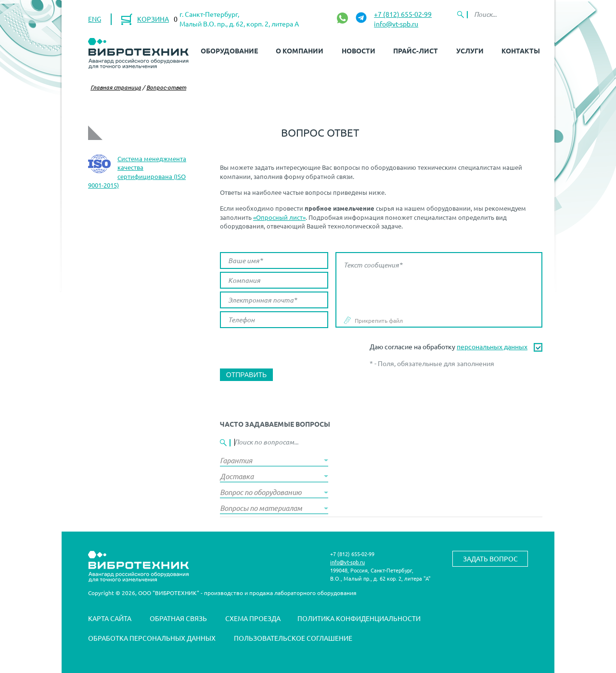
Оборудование (229, 51)
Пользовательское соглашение (293, 638)
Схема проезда (253, 618)
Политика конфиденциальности (359, 618)
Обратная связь (178, 618)
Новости (359, 51)
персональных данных (492, 346)
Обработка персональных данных (152, 638)
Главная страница (116, 87)
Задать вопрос (490, 559)
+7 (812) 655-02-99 (403, 14)
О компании (300, 51)
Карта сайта (110, 618)
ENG (95, 19)
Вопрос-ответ (166, 87)
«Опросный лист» (279, 217)
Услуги (470, 51)
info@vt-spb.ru (396, 24)
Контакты (521, 51)
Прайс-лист (416, 51)
